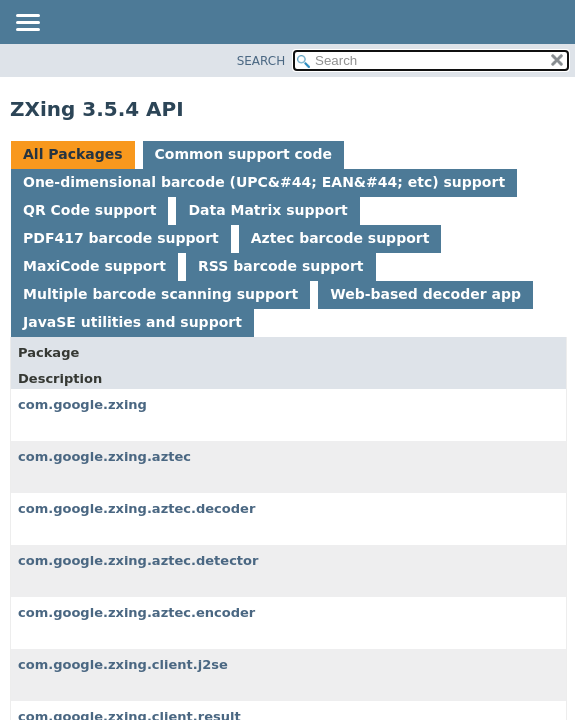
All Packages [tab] (73, 154)
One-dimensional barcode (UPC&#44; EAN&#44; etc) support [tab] (264, 182)
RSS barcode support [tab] (280, 266)
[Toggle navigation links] (27, 24)
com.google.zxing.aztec (104, 456)
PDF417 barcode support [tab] (121, 238)
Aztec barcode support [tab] (340, 238)
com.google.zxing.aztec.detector (138, 560)
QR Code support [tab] (89, 210)
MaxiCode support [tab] (94, 266)
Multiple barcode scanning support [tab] (160, 294)
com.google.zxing (82, 404)
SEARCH (261, 61)
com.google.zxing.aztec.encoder (136, 612)
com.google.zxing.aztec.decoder (136, 508)
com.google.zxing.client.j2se (123, 664)
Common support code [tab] (243, 154)
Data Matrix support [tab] (267, 210)
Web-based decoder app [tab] (425, 294)
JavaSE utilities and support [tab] (132, 322)
